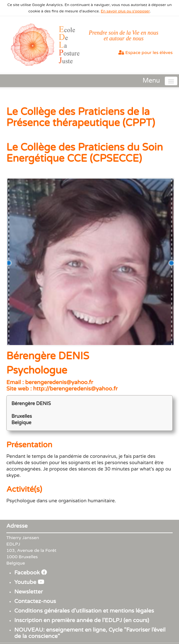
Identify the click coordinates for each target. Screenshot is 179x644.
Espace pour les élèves (146, 53)
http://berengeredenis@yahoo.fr (75, 389)
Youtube (29, 582)
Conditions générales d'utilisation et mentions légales (84, 611)
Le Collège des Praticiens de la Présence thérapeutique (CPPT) (81, 117)
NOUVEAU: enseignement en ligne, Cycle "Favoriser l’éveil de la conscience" (90, 633)
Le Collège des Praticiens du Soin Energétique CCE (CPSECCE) (85, 153)
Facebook (31, 573)
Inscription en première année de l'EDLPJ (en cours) (82, 620)
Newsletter (29, 592)
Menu (151, 81)
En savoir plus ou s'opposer (125, 11)
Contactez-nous (35, 601)
